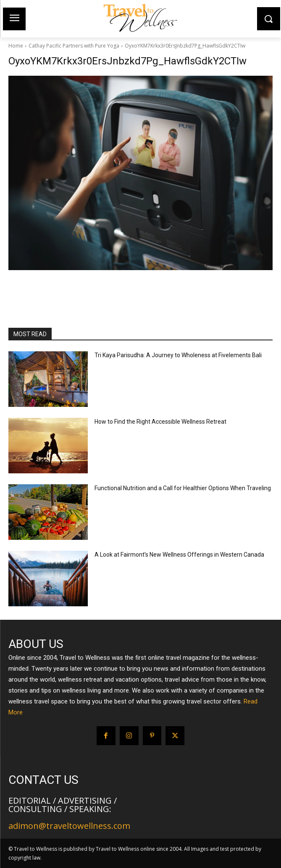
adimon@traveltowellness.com (69, 826)
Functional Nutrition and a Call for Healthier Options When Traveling (183, 488)
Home (16, 46)
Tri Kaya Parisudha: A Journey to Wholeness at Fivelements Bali (178, 355)
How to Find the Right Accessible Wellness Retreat (160, 422)
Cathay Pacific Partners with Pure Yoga (74, 46)
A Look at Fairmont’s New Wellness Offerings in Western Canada (179, 555)
